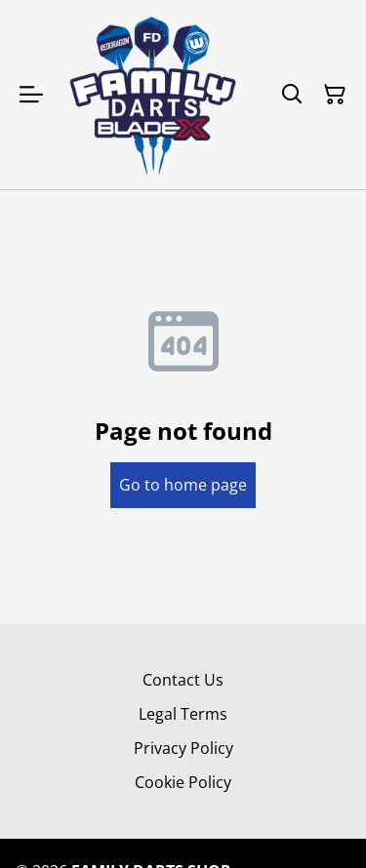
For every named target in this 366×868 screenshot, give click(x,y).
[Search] (292, 95)
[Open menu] (31, 95)
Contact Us (183, 680)
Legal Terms (183, 714)
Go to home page (183, 485)
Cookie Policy (183, 782)
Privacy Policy (183, 748)
